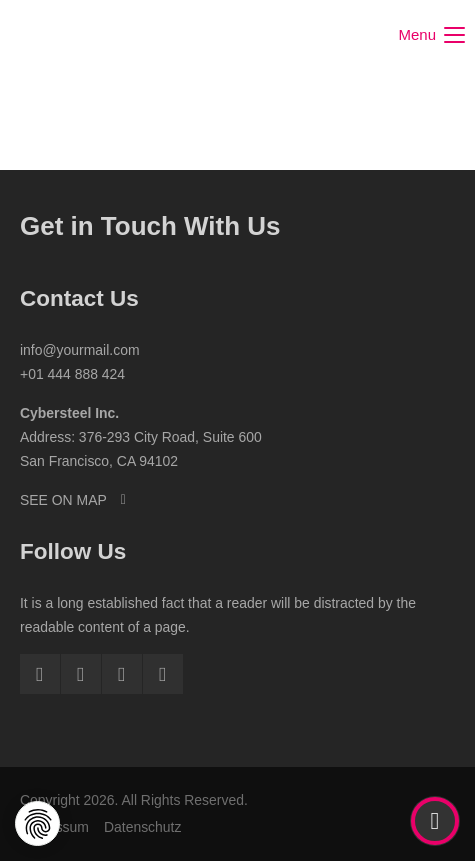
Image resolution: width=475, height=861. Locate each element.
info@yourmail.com (80, 350)
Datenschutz (142, 827)
